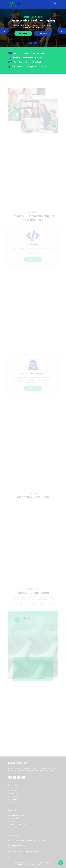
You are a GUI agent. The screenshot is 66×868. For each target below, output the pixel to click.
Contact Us (43, 33)
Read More (23, 33)
